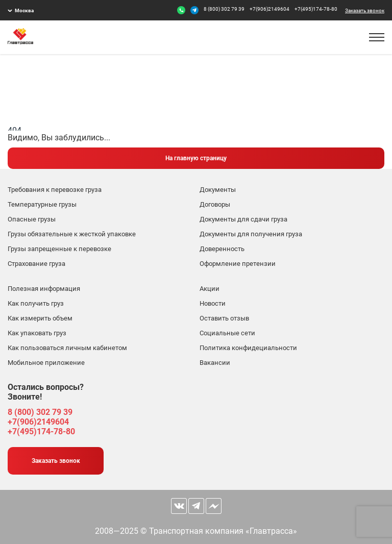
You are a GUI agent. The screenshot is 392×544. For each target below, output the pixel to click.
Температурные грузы (42, 204)
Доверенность (222, 249)
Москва (24, 10)
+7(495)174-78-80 (316, 9)
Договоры (215, 204)
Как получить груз (36, 303)
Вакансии (215, 363)
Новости (213, 303)
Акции (210, 289)
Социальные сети (227, 333)
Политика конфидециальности (248, 348)
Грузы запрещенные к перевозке (59, 249)
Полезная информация (44, 289)
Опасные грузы (32, 219)
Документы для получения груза (251, 234)
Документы (218, 190)
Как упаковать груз (37, 333)
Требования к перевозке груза (55, 190)
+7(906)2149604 (269, 9)
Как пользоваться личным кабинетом (67, 348)
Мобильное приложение (46, 363)
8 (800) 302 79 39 (224, 9)
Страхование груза (36, 264)
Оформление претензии (238, 264)
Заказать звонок (365, 10)
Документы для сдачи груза (243, 219)
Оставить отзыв (224, 318)
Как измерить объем (40, 318)
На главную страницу (196, 158)
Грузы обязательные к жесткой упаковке (72, 234)
